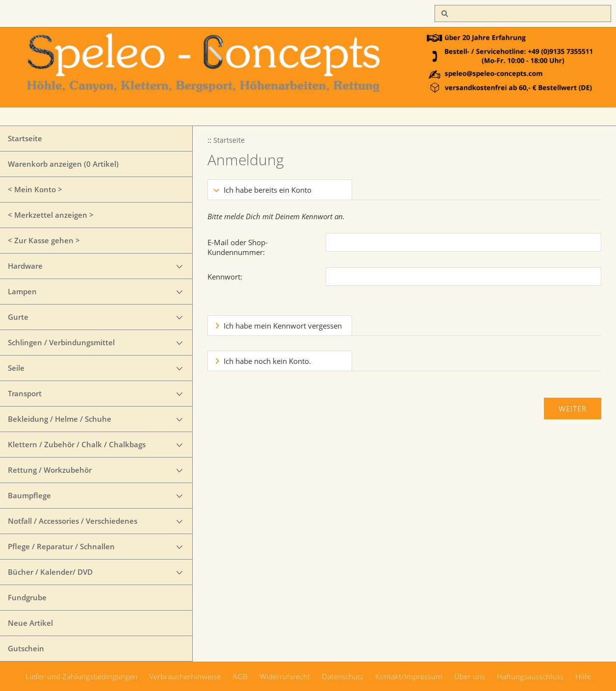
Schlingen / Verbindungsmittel (61, 342)
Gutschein (26, 648)
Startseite (25, 138)
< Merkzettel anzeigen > (51, 215)
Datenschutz (343, 676)
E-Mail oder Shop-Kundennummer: (238, 247)
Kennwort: (225, 277)
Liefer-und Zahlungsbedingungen (81, 676)
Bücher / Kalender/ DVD (50, 572)
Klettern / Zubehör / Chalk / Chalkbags (77, 444)
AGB (240, 676)
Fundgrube (27, 597)
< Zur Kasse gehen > (44, 240)
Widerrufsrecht (285, 676)
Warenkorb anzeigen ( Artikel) (63, 164)
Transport (25, 393)
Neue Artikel (30, 623)
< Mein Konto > (35, 189)
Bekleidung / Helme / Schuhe (60, 419)
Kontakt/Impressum (409, 676)
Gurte (18, 317)
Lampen (22, 291)
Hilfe (583, 676)
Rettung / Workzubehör (50, 470)
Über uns (470, 676)
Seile (16, 368)
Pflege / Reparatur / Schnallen (61, 546)
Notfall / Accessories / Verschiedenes (73, 521)
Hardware (25, 266)
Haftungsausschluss (530, 676)
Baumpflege (29, 495)
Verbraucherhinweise (185, 676)
